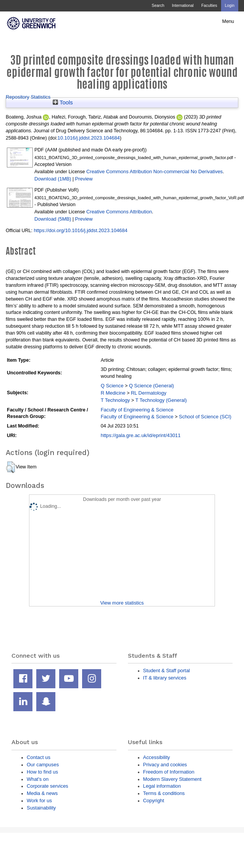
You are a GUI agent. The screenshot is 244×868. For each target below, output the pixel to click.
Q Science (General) (152, 386)
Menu (228, 21)
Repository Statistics (28, 97)
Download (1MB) (53, 179)
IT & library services (165, 678)
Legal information (162, 786)
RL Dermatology (149, 393)
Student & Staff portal (167, 671)
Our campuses (43, 765)
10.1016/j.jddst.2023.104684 (89, 138)
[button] (11, 467)
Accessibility (157, 757)
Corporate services (48, 786)
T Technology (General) (161, 400)
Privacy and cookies (165, 765)
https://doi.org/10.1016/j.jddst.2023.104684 (80, 230)
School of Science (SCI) (205, 417)
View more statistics (122, 603)
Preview (84, 179)
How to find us (42, 772)
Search (158, 6)
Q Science (112, 386)
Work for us (39, 801)
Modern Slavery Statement (172, 779)
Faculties (209, 6)
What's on (38, 779)
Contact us (39, 757)
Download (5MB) (53, 219)
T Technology (115, 400)
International (183, 6)
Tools (63, 102)
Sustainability (41, 808)
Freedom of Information (169, 772)
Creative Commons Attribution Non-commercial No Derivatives (154, 171)
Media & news (42, 793)
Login (230, 6)
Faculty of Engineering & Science (137, 410)
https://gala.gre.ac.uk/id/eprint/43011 (141, 435)
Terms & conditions (164, 793)
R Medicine (113, 393)
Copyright (154, 801)
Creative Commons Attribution (119, 212)
